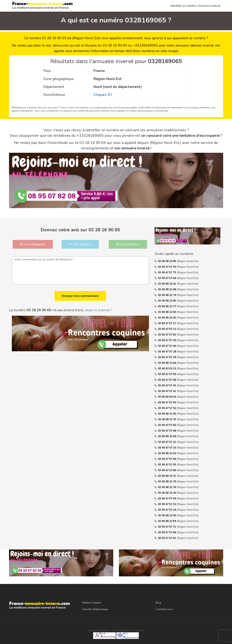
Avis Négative (33, 244)
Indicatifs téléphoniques (95, 609)
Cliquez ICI (103, 95)
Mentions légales (92, 603)
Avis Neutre (80, 244)
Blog (158, 603)
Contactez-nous (164, 609)
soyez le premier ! (98, 310)
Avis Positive (128, 244)
